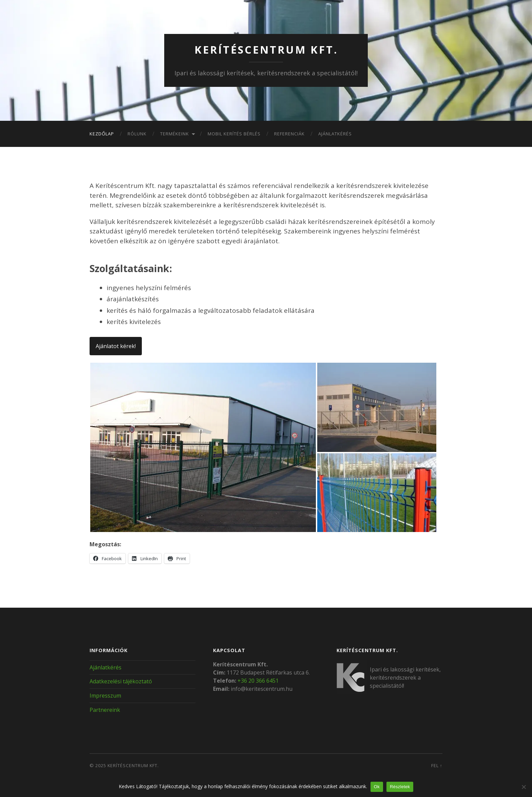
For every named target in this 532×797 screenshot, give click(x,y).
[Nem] (524, 787)
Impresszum (105, 696)
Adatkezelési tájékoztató (121, 681)
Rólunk (137, 134)
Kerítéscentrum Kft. (266, 49)
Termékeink (175, 134)
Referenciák (289, 134)
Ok (377, 787)
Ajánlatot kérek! (116, 346)
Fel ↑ (437, 765)
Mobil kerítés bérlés (234, 134)
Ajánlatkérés (335, 134)
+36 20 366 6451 (258, 680)
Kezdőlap (102, 134)
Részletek (400, 787)
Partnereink (105, 710)
